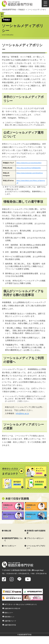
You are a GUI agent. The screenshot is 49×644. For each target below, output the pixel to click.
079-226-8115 (24, 574)
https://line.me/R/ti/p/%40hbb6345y (29, 168)
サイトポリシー (10, 546)
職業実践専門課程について (14, 539)
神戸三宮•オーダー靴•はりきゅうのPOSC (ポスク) (21, 604)
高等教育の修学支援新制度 (36, 532)
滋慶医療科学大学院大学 (12, 608)
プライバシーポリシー (35, 538)
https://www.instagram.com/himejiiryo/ (30, 173)
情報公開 (8, 531)
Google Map (38, 570)
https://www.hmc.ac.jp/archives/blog (29, 163)
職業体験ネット (9, 617)
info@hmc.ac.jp (22, 414)
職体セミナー (9, 613)
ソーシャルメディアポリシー (36, 547)
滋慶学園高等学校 (10, 625)
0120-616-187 (12, 574)
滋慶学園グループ (10, 621)
